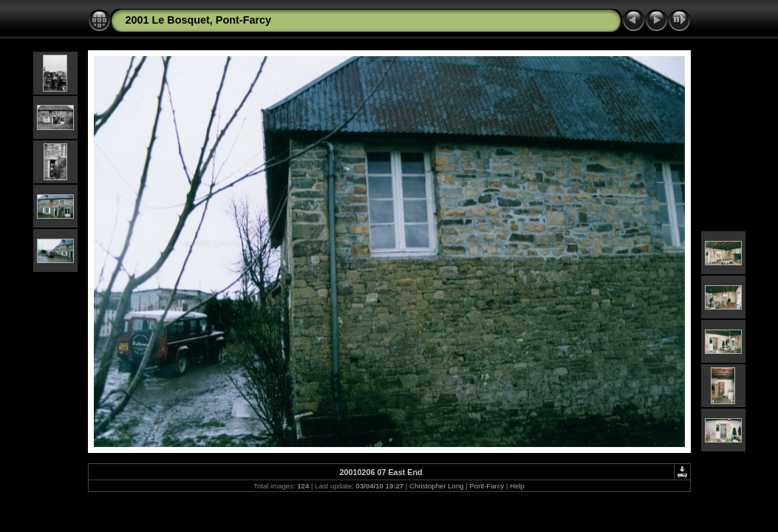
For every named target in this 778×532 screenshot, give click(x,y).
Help (517, 486)
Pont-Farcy (487, 486)
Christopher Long (437, 486)
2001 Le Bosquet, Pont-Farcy (199, 20)
